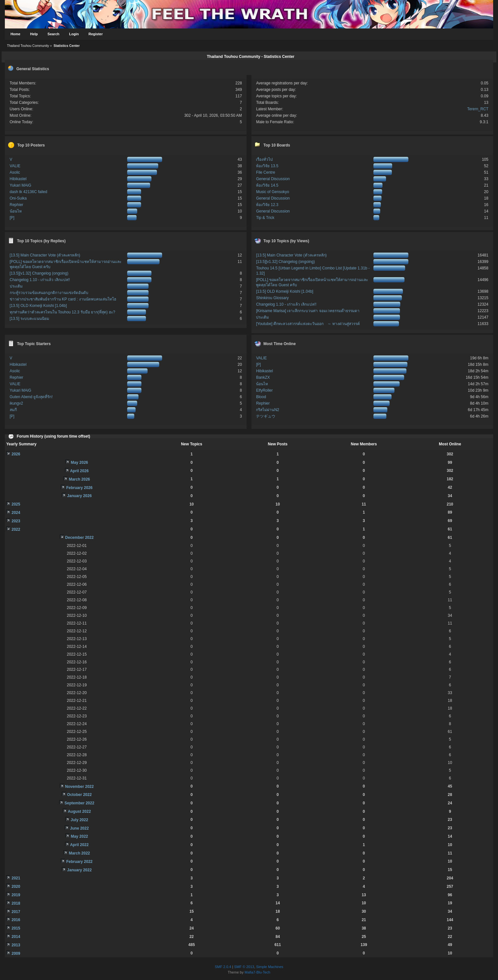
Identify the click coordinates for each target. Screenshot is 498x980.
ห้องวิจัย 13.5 (267, 166)
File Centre (266, 172)
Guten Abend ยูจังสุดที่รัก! (31, 397)
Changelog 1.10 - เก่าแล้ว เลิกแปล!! (40, 280)
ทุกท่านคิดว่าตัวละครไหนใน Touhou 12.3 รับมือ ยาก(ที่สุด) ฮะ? (62, 312)
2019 (16, 895)
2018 (16, 903)
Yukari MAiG (21, 185)
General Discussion (273, 179)
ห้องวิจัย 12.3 (267, 205)
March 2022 (79, 853)
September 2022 (79, 803)
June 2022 (79, 828)
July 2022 (79, 820)
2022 (16, 529)
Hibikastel (18, 179)
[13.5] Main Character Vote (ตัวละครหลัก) (45, 255)
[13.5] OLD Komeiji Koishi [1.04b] (38, 306)
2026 (16, 454)
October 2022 (79, 795)
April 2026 (79, 471)
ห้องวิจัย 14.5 (267, 185)
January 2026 (79, 496)
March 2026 (79, 479)
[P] (12, 218)
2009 (16, 953)
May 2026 (79, 463)
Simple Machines (270, 967)
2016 (16, 920)
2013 (16, 945)
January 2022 (79, 870)
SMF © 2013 (244, 967)
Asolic (15, 172)
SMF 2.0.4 (223, 967)
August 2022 (79, 811)
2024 (16, 513)
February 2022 (79, 862)
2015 (16, 928)
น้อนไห (16, 211)
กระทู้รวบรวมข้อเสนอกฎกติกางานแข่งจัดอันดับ (49, 293)
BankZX (263, 377)
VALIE (15, 166)
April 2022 (79, 845)
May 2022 (79, 836)
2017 (16, 912)
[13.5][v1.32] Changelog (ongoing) (39, 273)
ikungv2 (16, 403)
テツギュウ (266, 416)
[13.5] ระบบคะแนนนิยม (29, 319)
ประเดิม (16, 286)
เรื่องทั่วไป (264, 159)
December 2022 (79, 538)
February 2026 (79, 488)
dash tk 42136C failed (28, 192)
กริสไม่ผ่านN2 (267, 410)
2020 (16, 887)
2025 (16, 504)
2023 (16, 521)
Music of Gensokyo (272, 192)
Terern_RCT (478, 109)
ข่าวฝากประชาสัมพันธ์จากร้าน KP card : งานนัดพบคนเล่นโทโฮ (63, 299)
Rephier (17, 205)
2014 (16, 937)
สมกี (13, 410)
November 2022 (79, 787)
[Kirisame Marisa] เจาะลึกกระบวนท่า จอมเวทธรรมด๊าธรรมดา (308, 311)
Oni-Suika (18, 198)
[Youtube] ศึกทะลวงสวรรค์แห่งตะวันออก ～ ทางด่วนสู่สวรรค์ (308, 324)
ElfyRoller (264, 390)
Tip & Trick (265, 218)
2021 (16, 878)
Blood (261, 397)
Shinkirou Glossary (272, 298)
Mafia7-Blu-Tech (257, 972)
